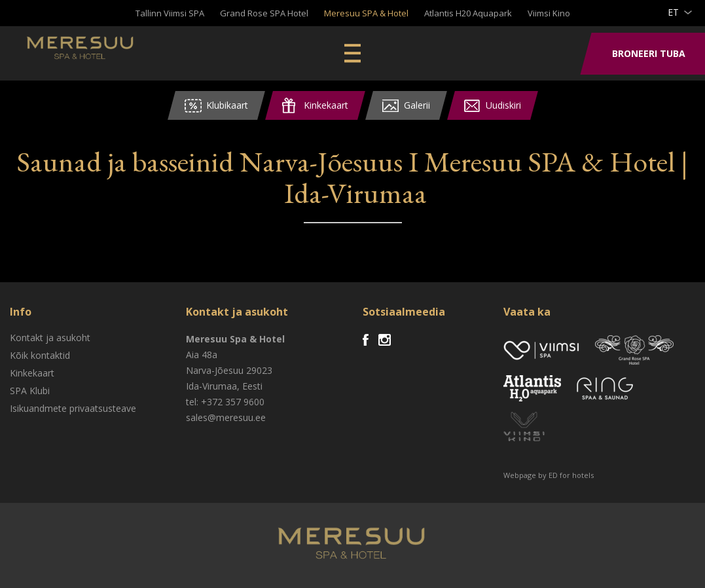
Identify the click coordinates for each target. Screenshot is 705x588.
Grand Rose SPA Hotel (264, 13)
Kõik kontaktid (40, 355)
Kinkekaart (32, 373)
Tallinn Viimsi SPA (170, 13)
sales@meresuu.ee (226, 417)
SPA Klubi (30, 391)
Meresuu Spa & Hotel (115, 56)
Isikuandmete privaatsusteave (73, 408)
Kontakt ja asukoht (50, 338)
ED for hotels (571, 475)
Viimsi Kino (549, 13)
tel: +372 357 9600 (225, 402)
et (673, 12)
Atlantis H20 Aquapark (468, 13)
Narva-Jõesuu (215, 370)
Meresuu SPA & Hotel (366, 13)
